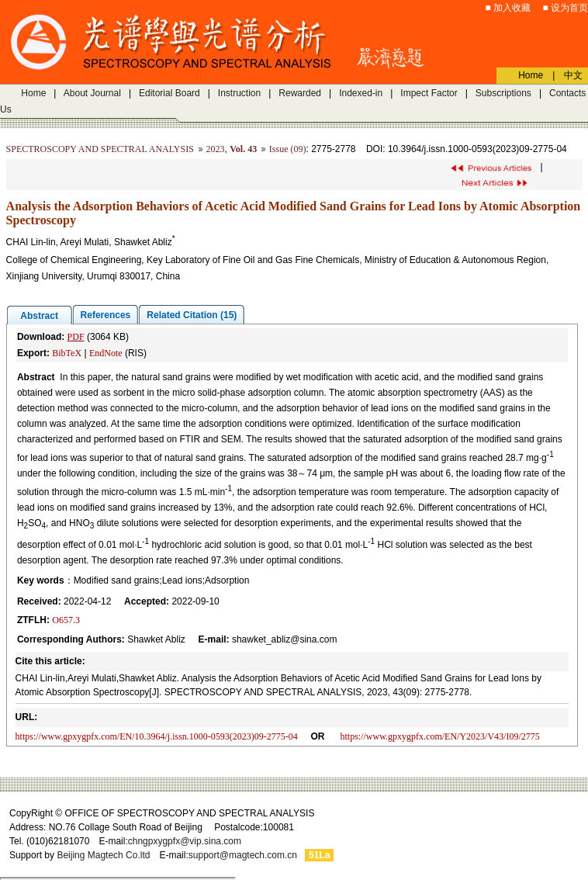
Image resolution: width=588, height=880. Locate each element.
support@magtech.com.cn (243, 855)
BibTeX (67, 353)
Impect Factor (429, 93)
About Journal (92, 93)
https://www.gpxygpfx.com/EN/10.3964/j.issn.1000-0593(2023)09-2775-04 (157, 736)
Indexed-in (361, 93)
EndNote (106, 353)
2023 (216, 149)
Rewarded (300, 93)
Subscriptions (503, 93)
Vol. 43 (243, 149)
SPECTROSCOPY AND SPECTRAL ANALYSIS (100, 149)
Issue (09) (288, 149)
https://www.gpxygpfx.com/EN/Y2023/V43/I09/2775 (440, 736)
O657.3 (66, 620)
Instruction (239, 93)
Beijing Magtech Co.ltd (103, 855)
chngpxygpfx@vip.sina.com (185, 841)
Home (33, 93)
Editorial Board (169, 93)
